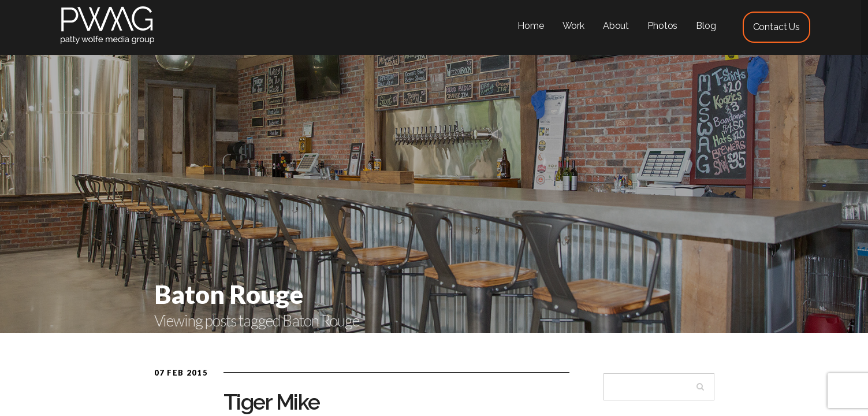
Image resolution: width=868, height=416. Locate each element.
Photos (662, 26)
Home (530, 26)
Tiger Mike (272, 402)
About (616, 26)
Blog (706, 26)
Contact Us (776, 27)
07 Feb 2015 (181, 373)
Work (573, 26)
